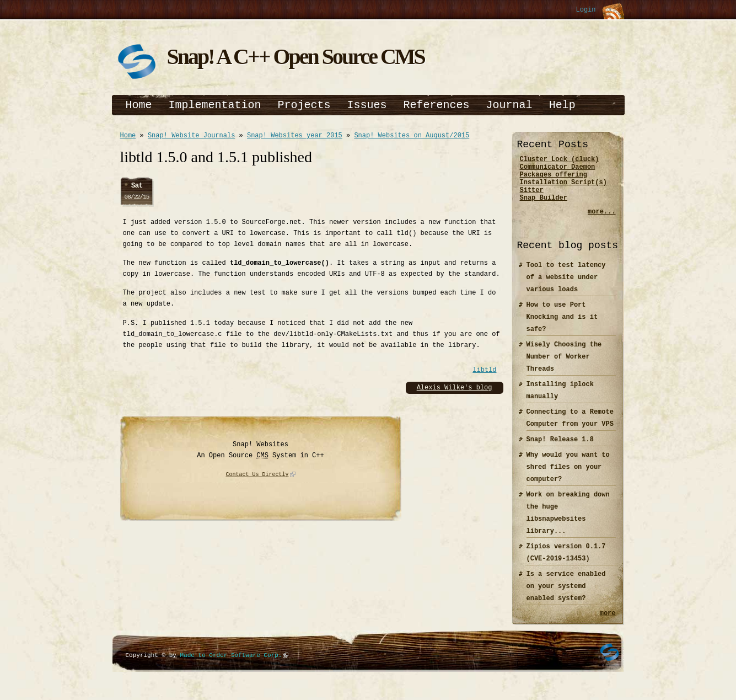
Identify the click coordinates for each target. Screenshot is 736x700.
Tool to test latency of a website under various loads (566, 287)
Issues (367, 105)
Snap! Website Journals (191, 137)
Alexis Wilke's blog (455, 389)
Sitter (532, 198)
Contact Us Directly (257, 477)
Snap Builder (544, 207)
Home (139, 105)
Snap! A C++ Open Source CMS (296, 57)
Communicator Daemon (558, 170)
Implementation (215, 105)
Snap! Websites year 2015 (295, 137)
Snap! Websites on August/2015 (412, 137)
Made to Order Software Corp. (231, 667)
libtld (484, 372)
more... (601, 221)
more (608, 624)
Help (562, 105)
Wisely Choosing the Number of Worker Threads (564, 367)
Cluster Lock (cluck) (560, 160)
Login (585, 10)
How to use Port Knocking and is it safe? (562, 327)
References (437, 105)
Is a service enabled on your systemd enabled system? (566, 596)
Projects (304, 105)
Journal (509, 105)
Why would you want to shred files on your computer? (568, 477)
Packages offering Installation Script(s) (563, 184)
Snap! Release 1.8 (560, 449)
